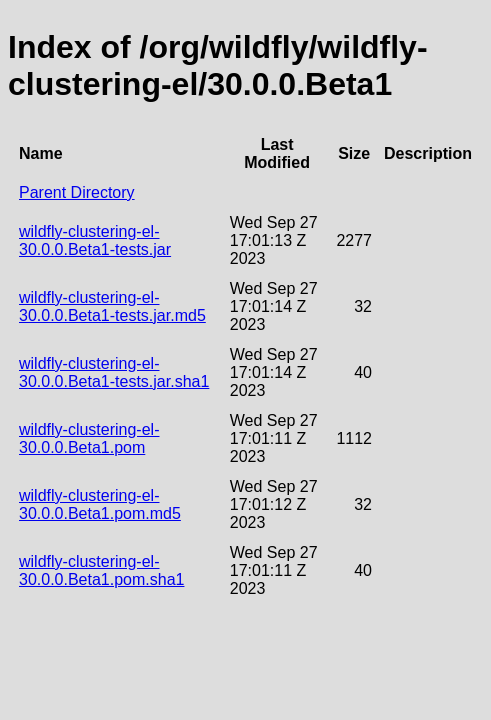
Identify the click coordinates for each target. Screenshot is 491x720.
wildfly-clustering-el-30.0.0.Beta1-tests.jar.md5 (112, 306)
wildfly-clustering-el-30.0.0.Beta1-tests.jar (95, 240)
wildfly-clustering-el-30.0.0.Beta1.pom (89, 438)
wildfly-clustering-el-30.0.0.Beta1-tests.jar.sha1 (114, 372)
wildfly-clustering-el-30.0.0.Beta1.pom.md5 (100, 504)
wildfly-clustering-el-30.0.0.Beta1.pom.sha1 (101, 570)
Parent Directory (77, 192)
